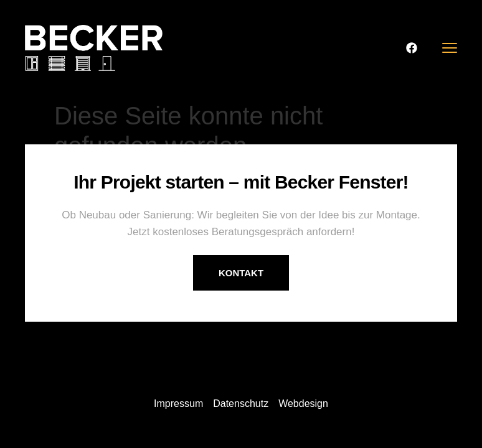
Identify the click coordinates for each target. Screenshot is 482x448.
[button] (27, 421)
